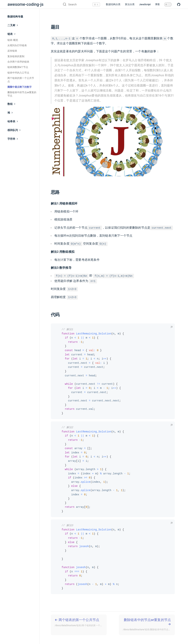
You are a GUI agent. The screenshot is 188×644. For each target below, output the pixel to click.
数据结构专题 (15, 17)
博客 (157, 4)
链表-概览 (13, 40)
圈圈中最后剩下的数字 (20, 87)
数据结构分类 (113, 4)
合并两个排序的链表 (18, 62)
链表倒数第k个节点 (18, 67)
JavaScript (145, 4)
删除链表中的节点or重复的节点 (22, 94)
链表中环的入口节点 (18, 73)
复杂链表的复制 (16, 56)
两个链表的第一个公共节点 (21, 80)
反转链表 (12, 51)
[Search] (77, 4)
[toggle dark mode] (168, 4)
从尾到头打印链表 (17, 45)
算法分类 (130, 4)
